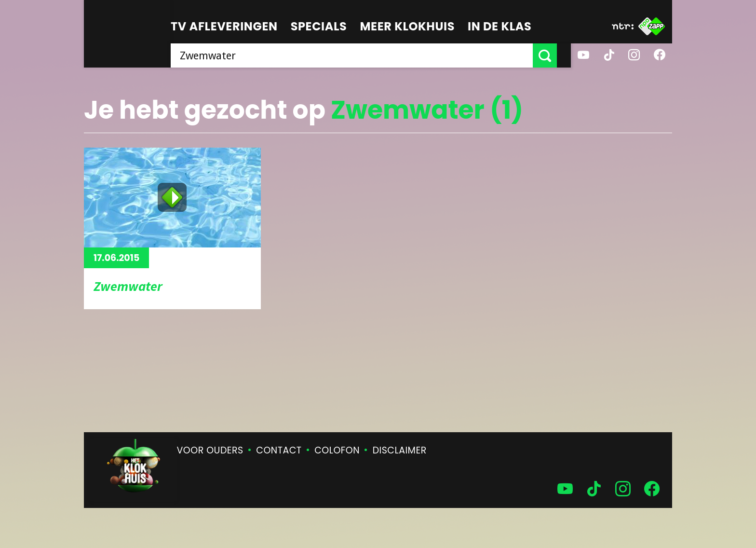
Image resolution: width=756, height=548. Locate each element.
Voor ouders (210, 450)
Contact (279, 450)
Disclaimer (400, 450)
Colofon (337, 450)
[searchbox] (359, 55)
